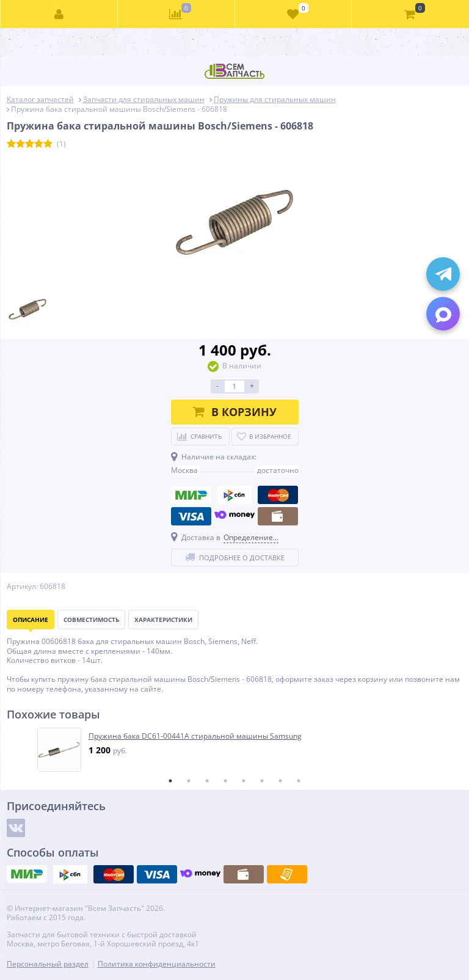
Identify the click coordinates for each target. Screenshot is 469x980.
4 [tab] (225, 781)
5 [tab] (244, 781)
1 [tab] (170, 781)
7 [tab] (280, 781)
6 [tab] (262, 781)
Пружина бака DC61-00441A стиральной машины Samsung (195, 736)
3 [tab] (207, 781)
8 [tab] (299, 781)
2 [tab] (189, 781)
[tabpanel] (235, 750)
